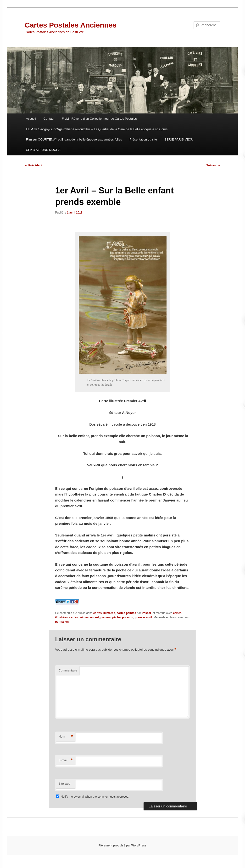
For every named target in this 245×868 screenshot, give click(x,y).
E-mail (66, 760)
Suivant (213, 165)
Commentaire (68, 670)
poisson (128, 617)
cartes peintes (126, 613)
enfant (95, 617)
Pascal (146, 613)
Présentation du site (143, 139)
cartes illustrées (104, 613)
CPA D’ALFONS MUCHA (43, 150)
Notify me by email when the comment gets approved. (92, 797)
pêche (116, 617)
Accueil (31, 119)
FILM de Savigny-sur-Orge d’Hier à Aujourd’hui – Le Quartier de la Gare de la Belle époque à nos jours (97, 129)
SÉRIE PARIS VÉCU (179, 139)
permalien (62, 622)
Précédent (33, 165)
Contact (49, 119)
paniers (106, 617)
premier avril (143, 617)
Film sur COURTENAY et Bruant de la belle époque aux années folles (74, 139)
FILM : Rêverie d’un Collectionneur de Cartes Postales (99, 119)
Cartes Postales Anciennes (71, 25)
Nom (66, 737)
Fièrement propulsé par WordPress (122, 845)
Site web (64, 784)
